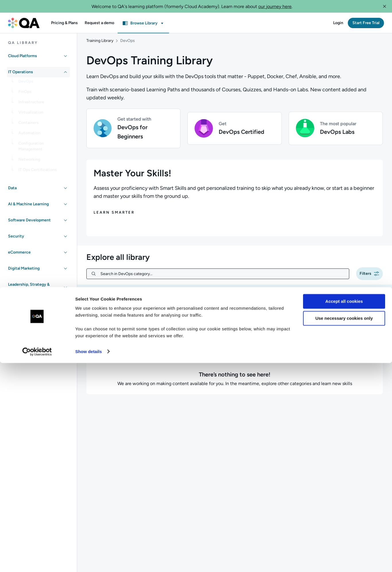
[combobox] (361, 318)
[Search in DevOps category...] (222, 280)
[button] (385, 6)
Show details (89, 561)
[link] (43, 84)
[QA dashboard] (24, 23)
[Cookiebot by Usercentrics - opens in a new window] (37, 561)
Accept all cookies (344, 511)
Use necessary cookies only (344, 527)
